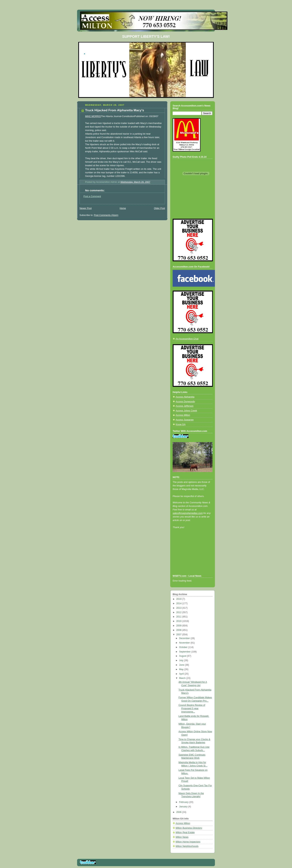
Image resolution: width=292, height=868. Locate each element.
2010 (179, 621)
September (185, 652)
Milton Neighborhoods (187, 846)
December (185, 638)
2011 (179, 617)
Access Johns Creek (186, 411)
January (184, 807)
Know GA (181, 424)
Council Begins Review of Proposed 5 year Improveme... (192, 708)
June (182, 665)
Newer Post (86, 208)
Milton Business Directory (189, 828)
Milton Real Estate (185, 832)
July (182, 660)
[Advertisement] (189, 557)
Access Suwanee (185, 420)
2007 (179, 635)
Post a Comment (92, 196)
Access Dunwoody (185, 402)
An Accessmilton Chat (187, 339)
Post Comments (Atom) (106, 215)
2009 (179, 626)
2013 (179, 608)
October (184, 647)
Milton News (182, 837)
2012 (179, 612)
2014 (179, 603)
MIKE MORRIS (93, 116)
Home (123, 208)
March (183, 678)
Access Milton (183, 415)
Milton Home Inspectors (188, 842)
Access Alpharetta (185, 397)
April (182, 674)
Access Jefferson (185, 406)
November (185, 643)
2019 (179, 599)
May (182, 669)
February (184, 802)
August (183, 656)
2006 (179, 812)
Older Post (159, 208)
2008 (179, 630)
